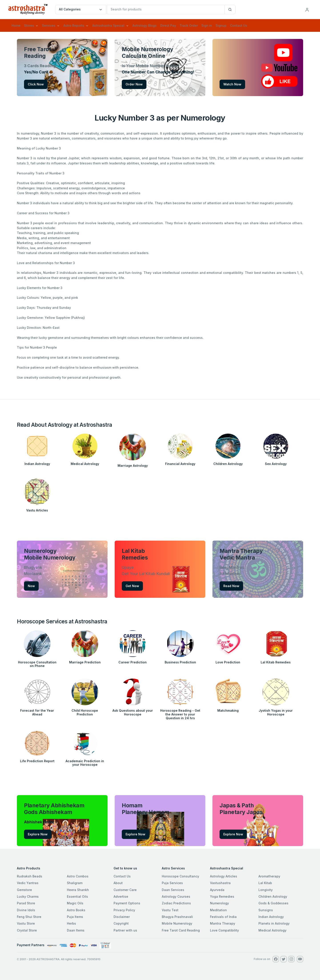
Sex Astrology (276, 464)
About (118, 883)
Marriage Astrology (133, 466)
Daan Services (173, 890)
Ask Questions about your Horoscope (133, 712)
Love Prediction (228, 662)
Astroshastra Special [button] (108, 25)
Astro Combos (78, 876)
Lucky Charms (28, 896)
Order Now (134, 84)
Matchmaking (228, 710)
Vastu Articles (37, 510)
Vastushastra (220, 883)
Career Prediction (133, 662)
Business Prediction (180, 662)
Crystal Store (27, 930)
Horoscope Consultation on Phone (37, 664)
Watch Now (232, 84)
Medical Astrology (85, 464)
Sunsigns (266, 910)
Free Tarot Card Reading (181, 930)
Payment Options (127, 903)
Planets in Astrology (274, 923)
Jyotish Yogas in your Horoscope (276, 712)
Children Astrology (228, 464)
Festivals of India (223, 917)
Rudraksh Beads (30, 876)
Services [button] (49, 25)
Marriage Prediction (85, 662)
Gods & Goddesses (273, 903)
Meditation (218, 910)
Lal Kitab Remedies (276, 662)
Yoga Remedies (222, 896)
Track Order (189, 25)
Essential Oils (77, 896)
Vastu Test (170, 910)
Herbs (71, 923)
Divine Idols (26, 910)
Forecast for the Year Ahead (37, 712)
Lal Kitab (265, 883)
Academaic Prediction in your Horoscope (85, 763)
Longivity (266, 890)
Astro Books (76, 910)
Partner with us (125, 930)
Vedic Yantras (28, 883)
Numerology (219, 903)
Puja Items (75, 917)
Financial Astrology (180, 464)
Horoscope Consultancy (180, 876)
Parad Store (26, 903)
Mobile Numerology (177, 923)
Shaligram (75, 883)
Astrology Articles (224, 876)
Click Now (36, 84)
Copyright (121, 923)
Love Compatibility (224, 930)
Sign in (207, 25)
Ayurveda (217, 890)
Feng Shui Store (29, 917)
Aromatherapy (269, 876)
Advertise (121, 896)
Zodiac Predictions (176, 903)
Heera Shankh (78, 890)
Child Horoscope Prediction (85, 712)
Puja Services (172, 883)
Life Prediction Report (37, 761)
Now (31, 586)
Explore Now (38, 834)
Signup (221, 25)
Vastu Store (26, 923)
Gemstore (24, 890)
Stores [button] (29, 25)
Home (16, 25)
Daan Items (76, 930)
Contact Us (239, 25)
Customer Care (125, 890)
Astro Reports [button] (74, 25)
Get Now (132, 586)
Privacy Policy (124, 910)
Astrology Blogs (145, 25)
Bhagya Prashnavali (177, 917)
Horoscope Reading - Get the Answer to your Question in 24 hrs (180, 714)
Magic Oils (75, 903)
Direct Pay (168, 25)
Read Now (231, 586)
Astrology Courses (176, 896)
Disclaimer (122, 917)
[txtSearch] (166, 10)
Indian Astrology (37, 464)
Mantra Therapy (223, 923)
